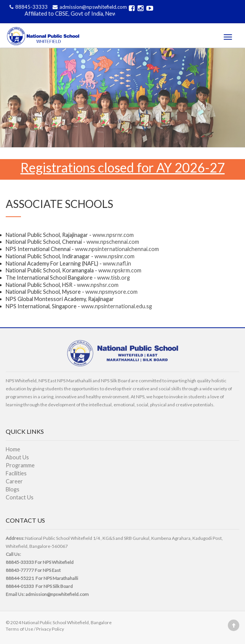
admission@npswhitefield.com (89, 7)
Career (14, 481)
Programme (20, 465)
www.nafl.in (117, 263)
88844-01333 (20, 586)
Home (13, 449)
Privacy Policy (50, 629)
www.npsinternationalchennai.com (117, 249)
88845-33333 (28, 7)
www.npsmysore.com (111, 292)
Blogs (13, 489)
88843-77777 (20, 570)
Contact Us (20, 497)
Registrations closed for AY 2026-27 (123, 167)
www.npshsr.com (98, 285)
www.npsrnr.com (113, 235)
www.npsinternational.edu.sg (117, 306)
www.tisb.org (114, 278)
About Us (17, 457)
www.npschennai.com (113, 242)
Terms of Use (19, 629)
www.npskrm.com (120, 270)
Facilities (16, 473)
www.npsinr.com (114, 256)
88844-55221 (20, 578)
